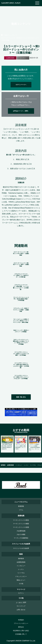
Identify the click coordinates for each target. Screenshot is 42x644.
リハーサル (33, 465)
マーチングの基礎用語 (21, 538)
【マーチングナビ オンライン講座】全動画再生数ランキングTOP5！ (21, 447)
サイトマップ (21, 606)
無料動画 (3, 465)
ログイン (21, 593)
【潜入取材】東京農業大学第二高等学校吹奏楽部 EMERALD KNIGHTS (7, 447)
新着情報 (21, 506)
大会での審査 (21, 535)
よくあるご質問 (21, 602)
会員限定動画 (10, 465)
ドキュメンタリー (21, 576)
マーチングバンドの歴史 (21, 520)
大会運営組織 (21, 531)
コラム (21, 510)
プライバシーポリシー (21, 623)
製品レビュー (21, 580)
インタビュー (19, 465)
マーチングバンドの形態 (21, 527)
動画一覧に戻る (21, 397)
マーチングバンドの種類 (21, 524)
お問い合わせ (21, 610)
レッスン (26, 465)
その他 (21, 584)
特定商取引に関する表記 (21, 631)
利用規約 (21, 620)
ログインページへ (21, 85)
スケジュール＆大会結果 (21, 548)
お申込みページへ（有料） (21, 111)
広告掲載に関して (21, 634)
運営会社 (21, 627)
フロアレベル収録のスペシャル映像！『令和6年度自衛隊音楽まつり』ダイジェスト (35, 447)
